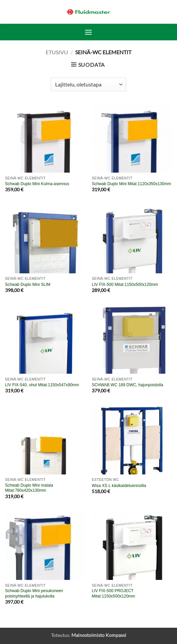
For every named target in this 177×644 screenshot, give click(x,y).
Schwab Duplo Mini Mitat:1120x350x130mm (131, 184)
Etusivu (57, 52)
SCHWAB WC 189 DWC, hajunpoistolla (127, 385)
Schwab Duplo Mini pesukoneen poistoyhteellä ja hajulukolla (34, 593)
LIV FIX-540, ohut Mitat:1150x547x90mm (42, 385)
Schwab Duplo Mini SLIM (28, 285)
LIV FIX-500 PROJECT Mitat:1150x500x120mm (113, 593)
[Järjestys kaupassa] (88, 84)
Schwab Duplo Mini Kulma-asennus (37, 184)
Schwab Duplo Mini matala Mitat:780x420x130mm (29, 488)
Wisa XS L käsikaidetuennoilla (119, 486)
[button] (88, 32)
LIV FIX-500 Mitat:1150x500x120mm (125, 285)
